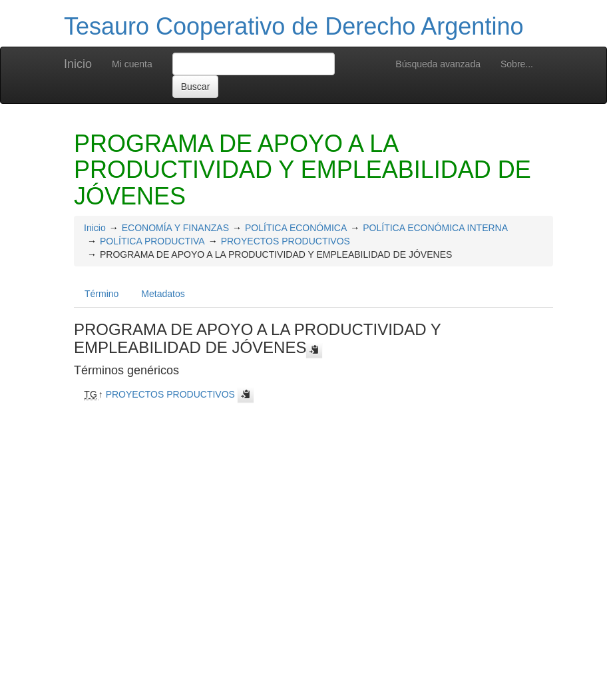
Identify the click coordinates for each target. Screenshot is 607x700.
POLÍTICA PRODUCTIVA (152, 241)
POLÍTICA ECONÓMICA (296, 228)
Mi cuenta (132, 64)
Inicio (78, 64)
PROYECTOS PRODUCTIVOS (286, 241)
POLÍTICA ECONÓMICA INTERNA (435, 228)
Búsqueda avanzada (438, 64)
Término (101, 294)
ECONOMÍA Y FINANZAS (175, 228)
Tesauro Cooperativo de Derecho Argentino (294, 26)
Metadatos (163, 294)
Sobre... (517, 64)
